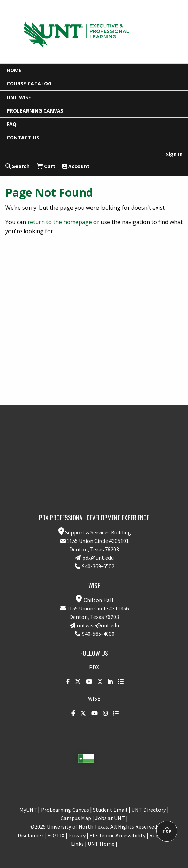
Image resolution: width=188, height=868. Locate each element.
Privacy (77, 835)
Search (17, 166)
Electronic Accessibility (117, 835)
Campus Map (76, 818)
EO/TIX (56, 835)
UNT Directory (149, 810)
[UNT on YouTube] (87, 682)
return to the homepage (60, 222)
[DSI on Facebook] (66, 682)
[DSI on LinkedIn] (108, 682)
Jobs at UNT (110, 818)
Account (76, 166)
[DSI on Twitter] (76, 682)
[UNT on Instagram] (98, 682)
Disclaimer (30, 835)
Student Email (110, 810)
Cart (46, 166)
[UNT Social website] (119, 682)
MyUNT (28, 810)
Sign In (174, 154)
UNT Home (101, 844)
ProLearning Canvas (65, 810)
